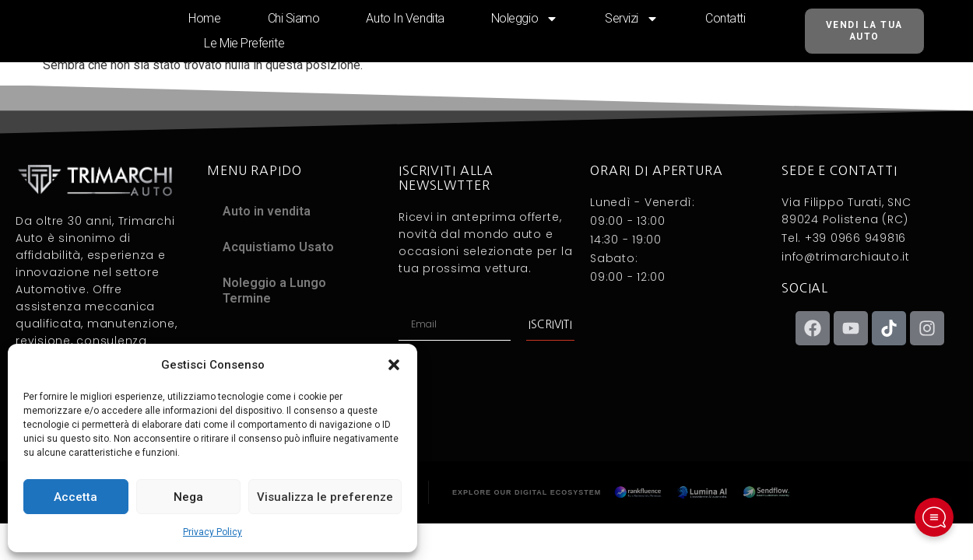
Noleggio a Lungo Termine (274, 290)
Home (204, 18)
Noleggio (525, 19)
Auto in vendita (405, 18)
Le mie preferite (244, 43)
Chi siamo (294, 18)
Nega (188, 497)
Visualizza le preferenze (325, 497)
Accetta (76, 497)
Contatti (725, 18)
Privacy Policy (213, 532)
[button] (394, 363)
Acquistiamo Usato (278, 247)
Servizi (632, 19)
